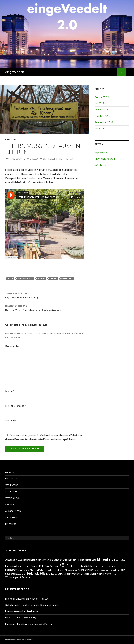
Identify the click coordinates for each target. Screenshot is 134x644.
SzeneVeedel (12, 485)
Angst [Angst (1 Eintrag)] (18, 560)
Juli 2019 (99, 103)
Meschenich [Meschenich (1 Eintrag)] (59, 570)
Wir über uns (102, 165)
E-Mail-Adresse (16, 406)
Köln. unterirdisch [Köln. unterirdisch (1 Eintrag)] (77, 566)
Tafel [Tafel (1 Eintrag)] (48, 574)
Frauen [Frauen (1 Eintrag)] (27, 566)
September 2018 (104, 122)
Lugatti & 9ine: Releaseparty (45, 295)
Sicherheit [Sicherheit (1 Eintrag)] (114, 570)
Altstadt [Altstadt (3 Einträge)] (10, 560)
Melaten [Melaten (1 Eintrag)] (34, 570)
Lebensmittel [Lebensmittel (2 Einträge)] (12, 570)
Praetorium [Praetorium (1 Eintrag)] (104, 570)
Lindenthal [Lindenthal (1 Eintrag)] (25, 570)
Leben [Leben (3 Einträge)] (111, 566)
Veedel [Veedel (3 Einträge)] (76, 574)
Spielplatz (67, 278)
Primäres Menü (130, 72)
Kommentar (12, 346)
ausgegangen (13, 511)
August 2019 (102, 97)
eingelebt (11, 140)
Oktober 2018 (102, 116)
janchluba (32, 159)
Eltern (41, 278)
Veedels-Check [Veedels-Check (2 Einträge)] (89, 574)
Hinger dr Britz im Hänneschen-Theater (27, 599)
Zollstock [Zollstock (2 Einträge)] (27, 577)
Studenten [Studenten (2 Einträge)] (11, 574)
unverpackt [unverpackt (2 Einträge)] (65, 574)
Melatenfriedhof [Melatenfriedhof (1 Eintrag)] (46, 570)
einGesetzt (11, 479)
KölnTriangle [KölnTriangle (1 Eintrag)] (101, 566)
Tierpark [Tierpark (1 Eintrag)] (55, 574)
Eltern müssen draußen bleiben (22, 611)
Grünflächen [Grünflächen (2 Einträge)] (51, 566)
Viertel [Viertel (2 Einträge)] (100, 574)
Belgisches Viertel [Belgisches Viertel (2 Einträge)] (42, 560)
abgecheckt (12, 517)
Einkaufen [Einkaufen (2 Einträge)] (10, 566)
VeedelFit (10, 505)
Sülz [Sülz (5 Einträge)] (42, 573)
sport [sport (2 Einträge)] (122, 570)
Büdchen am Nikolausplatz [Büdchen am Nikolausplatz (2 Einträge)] (77, 560)
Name (10, 391)
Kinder (53, 278)
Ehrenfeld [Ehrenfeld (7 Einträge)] (105, 559)
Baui (10, 278)
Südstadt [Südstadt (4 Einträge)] (33, 574)
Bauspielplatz (25, 278)
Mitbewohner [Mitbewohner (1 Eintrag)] (71, 570)
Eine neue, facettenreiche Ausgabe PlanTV (29, 624)
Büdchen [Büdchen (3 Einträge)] (57, 560)
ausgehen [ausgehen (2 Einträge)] (27, 560)
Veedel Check (13, 498)
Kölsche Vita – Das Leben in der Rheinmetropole (45, 308)
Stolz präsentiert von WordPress (20, 640)
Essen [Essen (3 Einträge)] (20, 566)
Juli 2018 (99, 128)
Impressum (101, 152)
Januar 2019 (101, 110)
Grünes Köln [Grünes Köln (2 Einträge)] (37, 566)
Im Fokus (10, 472)
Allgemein (11, 492)
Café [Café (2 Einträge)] (94, 560)
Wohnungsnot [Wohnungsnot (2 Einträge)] (13, 577)
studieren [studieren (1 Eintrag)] (22, 574)
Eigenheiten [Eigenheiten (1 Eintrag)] (120, 560)
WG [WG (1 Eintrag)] (106, 574)
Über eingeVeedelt (105, 159)
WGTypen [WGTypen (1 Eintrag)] (113, 574)
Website (10, 420)
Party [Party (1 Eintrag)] (96, 570)
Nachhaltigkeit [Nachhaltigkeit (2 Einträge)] (85, 570)
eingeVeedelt (15, 72)
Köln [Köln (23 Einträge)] (63, 565)
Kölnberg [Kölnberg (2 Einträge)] (90, 566)
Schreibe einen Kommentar (58, 159)
